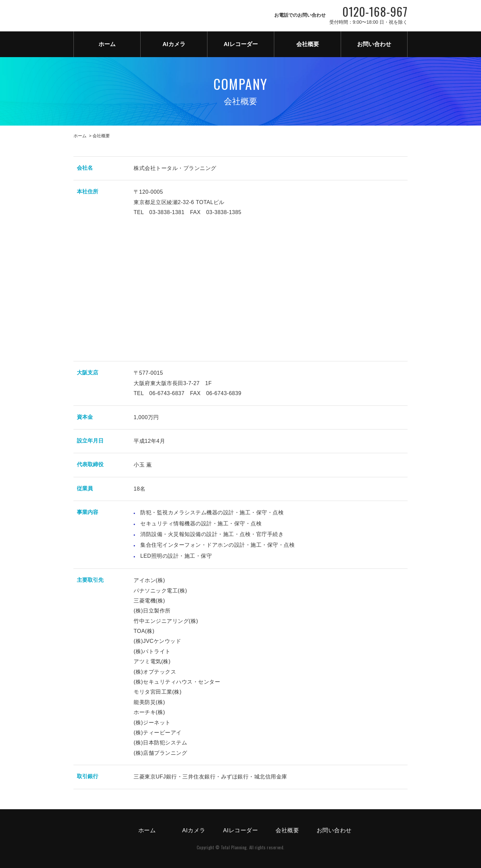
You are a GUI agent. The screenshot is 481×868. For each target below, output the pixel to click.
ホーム (107, 44)
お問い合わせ (374, 44)
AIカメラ (174, 44)
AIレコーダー (241, 44)
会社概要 (308, 44)
